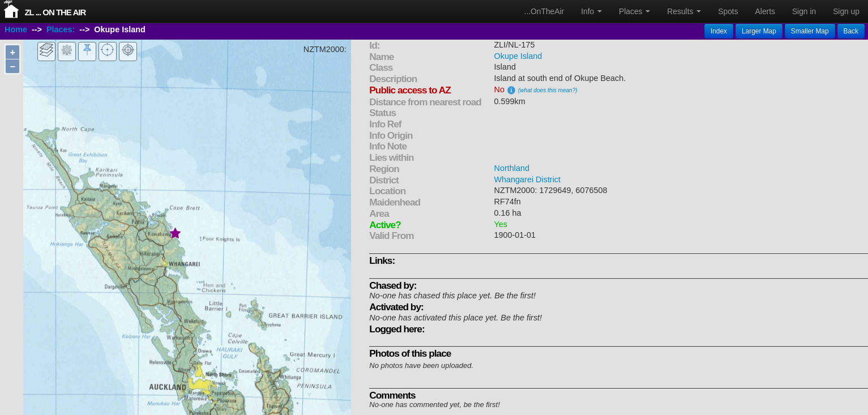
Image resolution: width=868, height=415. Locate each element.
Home (16, 30)
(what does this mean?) (548, 90)
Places (634, 11)
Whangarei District (528, 179)
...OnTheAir (544, 11)
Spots (728, 11)
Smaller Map (810, 31)
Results (684, 11)
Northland (512, 168)
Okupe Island (518, 56)
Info (591, 11)
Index (719, 31)
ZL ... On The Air (55, 12)
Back (851, 31)
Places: (61, 30)
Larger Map (759, 31)
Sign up (846, 11)
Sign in (804, 11)
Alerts (765, 11)
